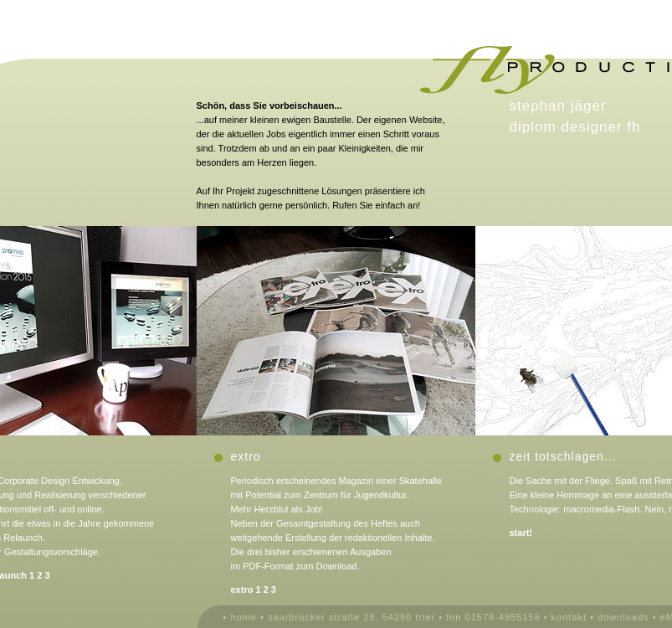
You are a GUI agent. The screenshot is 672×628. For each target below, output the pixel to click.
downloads (623, 617)
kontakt (569, 617)
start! (521, 533)
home (244, 617)
